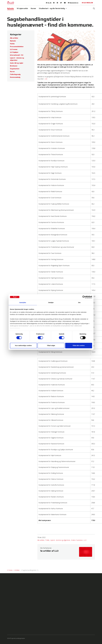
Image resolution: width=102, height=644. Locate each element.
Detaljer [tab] (51, 302)
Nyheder (11, 8)
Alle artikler (41, 540)
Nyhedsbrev (73, 3)
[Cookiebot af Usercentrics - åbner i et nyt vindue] (84, 297)
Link (46, 79)
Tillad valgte (51, 345)
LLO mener (14, 49)
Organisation (15, 69)
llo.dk (49, 3)
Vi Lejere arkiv (22, 8)
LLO (85, 540)
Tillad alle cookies (79, 345)
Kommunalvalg (15, 77)
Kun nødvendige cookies (23, 345)
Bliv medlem (87, 3)
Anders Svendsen (77, 540)
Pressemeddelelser (17, 47)
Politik (47, 540)
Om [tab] (79, 302)
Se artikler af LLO (49, 551)
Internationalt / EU (17, 55)
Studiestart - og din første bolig (52, 8)
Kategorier (16, 34)
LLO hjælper (14, 52)
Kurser (33, 8)
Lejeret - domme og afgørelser (60, 540)
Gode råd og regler (17, 63)
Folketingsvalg (15, 74)
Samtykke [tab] (23, 302)
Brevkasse (14, 66)
